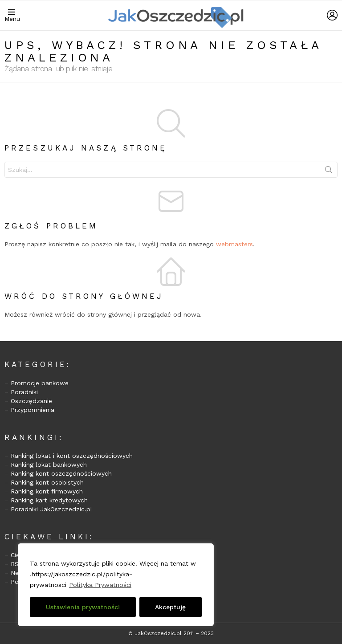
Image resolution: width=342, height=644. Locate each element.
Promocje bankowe (40, 383)
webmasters (234, 244)
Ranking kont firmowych (47, 491)
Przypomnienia (33, 410)
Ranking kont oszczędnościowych (61, 473)
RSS (17, 564)
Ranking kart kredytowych (49, 500)
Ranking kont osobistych (47, 482)
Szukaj (329, 171)
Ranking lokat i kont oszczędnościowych (72, 456)
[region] (116, 585)
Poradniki (24, 392)
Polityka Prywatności (100, 585)
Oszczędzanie (31, 401)
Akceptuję (170, 607)
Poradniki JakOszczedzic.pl (51, 509)
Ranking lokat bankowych (49, 465)
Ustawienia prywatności (83, 607)
